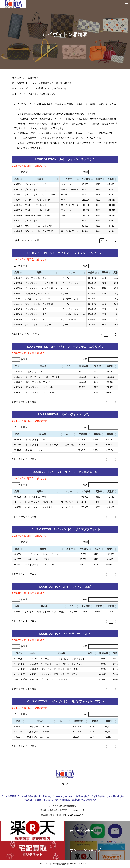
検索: (85, 172)
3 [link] (111, 241)
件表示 (24, 172)
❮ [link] (97, 241)
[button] (21, 179)
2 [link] (106, 241)
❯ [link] (116, 241)
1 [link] (102, 241)
